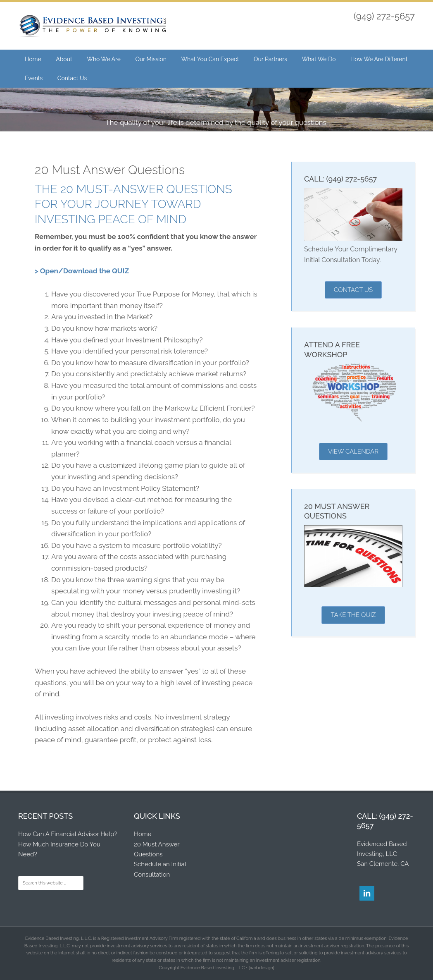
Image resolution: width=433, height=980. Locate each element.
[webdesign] (262, 968)
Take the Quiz (353, 615)
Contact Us (353, 290)
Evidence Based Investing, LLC (93, 27)
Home (143, 834)
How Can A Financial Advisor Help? (68, 834)
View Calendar (353, 452)
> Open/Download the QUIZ (82, 271)
